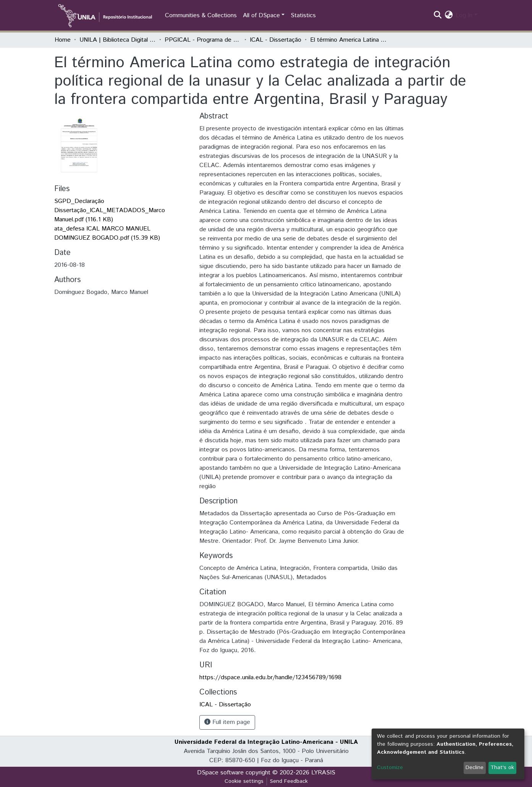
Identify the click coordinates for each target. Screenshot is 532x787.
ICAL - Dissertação (276, 40)
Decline (475, 768)
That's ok (502, 768)
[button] (449, 16)
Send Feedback (289, 781)
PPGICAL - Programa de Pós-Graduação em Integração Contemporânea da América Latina (203, 40)
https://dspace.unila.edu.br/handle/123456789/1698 (270, 677)
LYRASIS (323, 773)
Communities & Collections (201, 15)
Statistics (303, 15)
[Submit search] (437, 16)
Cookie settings (244, 781)
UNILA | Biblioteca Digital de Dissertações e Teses (118, 40)
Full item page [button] (227, 722)
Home (63, 40)
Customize (390, 768)
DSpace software (220, 773)
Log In (464, 15)
